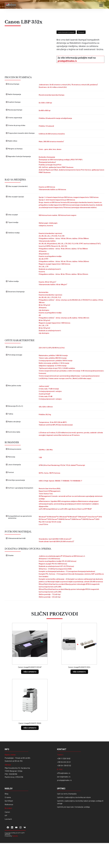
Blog (6, 819)
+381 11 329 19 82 (64, 783)
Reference (9, 829)
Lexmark (8, 844)
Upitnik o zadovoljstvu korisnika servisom (74, 822)
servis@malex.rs (64, 802)
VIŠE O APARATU (30, 697)
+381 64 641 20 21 (64, 787)
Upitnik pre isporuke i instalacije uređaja (73, 832)
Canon (7, 837)
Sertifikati (9, 826)
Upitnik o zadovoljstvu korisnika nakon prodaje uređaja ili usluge (80, 827)
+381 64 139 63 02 (64, 791)
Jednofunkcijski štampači (66, 32)
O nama (8, 822)
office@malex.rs (64, 798)
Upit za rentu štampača (67, 819)
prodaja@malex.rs (67, 61)
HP (6, 841)
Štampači (81, 32)
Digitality (15, 861)
